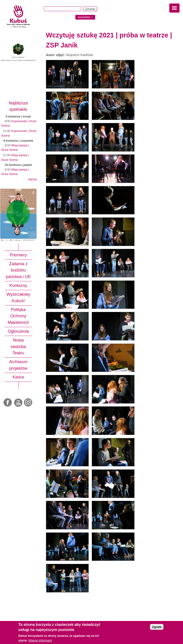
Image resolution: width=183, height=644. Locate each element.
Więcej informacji (40, 640)
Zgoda (157, 627)
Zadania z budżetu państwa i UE (18, 270)
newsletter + (85, 17)
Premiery (18, 255)
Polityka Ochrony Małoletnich (18, 316)
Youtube (18, 403)
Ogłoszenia (18, 331)
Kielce (18, 377)
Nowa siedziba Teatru (18, 347)
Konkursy (18, 285)
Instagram (28, 403)
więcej (32, 179)
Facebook (8, 403)
